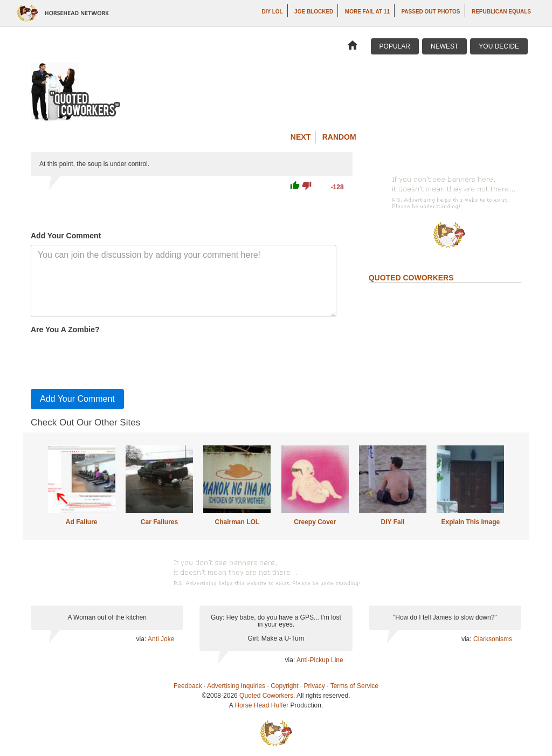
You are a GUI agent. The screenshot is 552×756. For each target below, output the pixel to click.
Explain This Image (471, 522)
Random (339, 137)
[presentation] (113, 359)
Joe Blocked (314, 12)
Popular (395, 46)
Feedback (188, 686)
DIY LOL (272, 12)
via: (142, 639)
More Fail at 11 (367, 12)
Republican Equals (501, 12)
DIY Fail (393, 522)
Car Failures (159, 522)
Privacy (315, 686)
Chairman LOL (237, 522)
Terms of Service (354, 686)
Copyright (284, 686)
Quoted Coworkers (266, 696)
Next (301, 137)
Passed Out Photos (430, 12)
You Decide (499, 46)
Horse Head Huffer (261, 705)
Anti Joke (161, 639)
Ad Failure (82, 522)
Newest (444, 46)
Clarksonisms (493, 639)
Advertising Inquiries (236, 686)
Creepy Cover (315, 522)
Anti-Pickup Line (320, 660)
